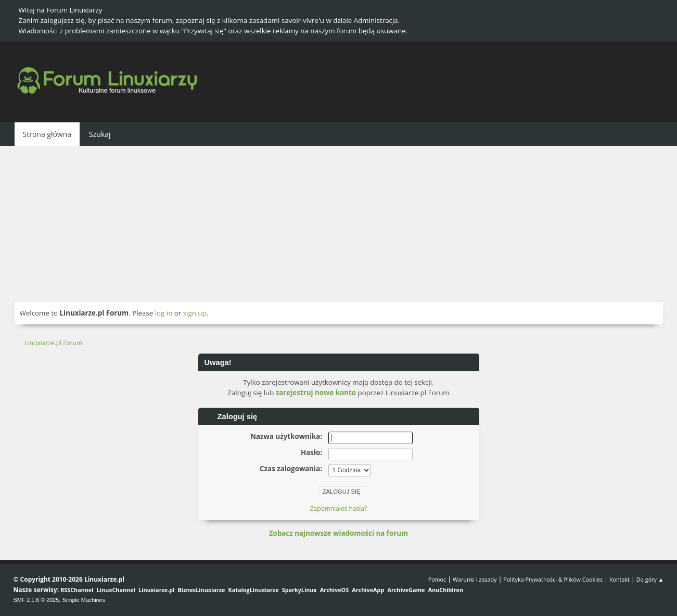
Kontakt (619, 579)
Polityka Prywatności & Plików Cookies (553, 579)
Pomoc (437, 579)
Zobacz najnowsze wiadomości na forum (338, 533)
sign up (195, 313)
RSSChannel (77, 590)
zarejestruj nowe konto (316, 393)
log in (164, 313)
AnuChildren (446, 590)
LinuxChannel (116, 590)
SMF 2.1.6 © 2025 (36, 600)
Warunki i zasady (475, 579)
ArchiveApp (368, 590)
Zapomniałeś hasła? (338, 508)
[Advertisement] (339, 224)
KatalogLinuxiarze (254, 590)
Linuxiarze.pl (156, 590)
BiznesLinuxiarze (202, 590)
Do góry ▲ (650, 579)
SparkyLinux (299, 590)
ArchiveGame (406, 590)
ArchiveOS (334, 590)
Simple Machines (84, 600)
